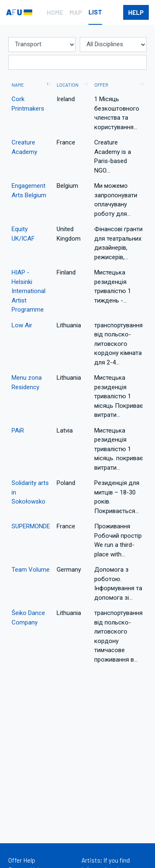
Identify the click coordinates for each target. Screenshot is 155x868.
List (95, 12)
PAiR (18, 430)
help (136, 12)
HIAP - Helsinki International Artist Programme (29, 291)
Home (55, 12)
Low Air (22, 325)
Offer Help (22, 860)
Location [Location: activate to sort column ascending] (68, 85)
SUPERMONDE (31, 526)
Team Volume (31, 570)
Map (76, 12)
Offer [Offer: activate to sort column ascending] (101, 85)
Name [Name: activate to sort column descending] (18, 85)
